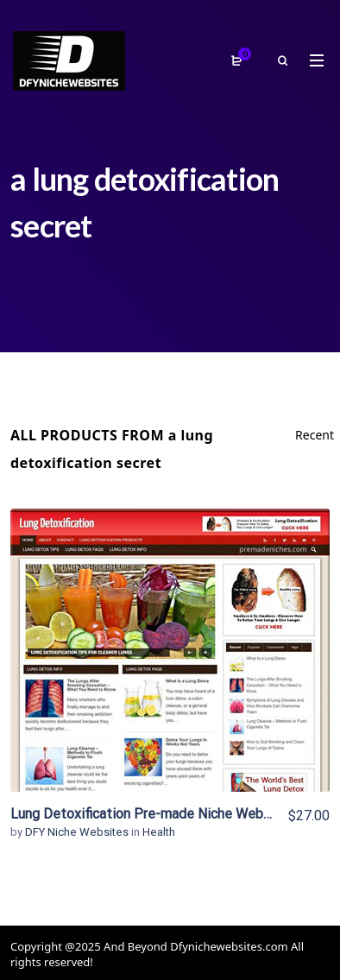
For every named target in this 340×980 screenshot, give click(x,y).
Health (159, 832)
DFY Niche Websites (78, 832)
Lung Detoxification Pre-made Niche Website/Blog (166, 814)
